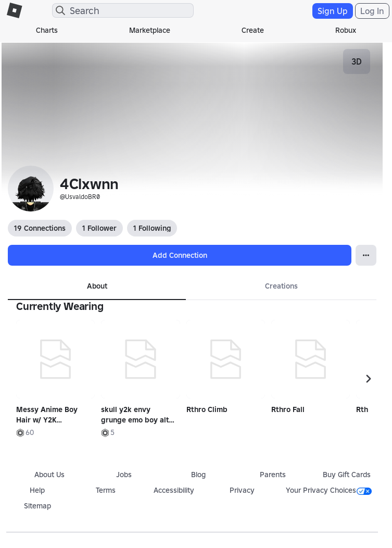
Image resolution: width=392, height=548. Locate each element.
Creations (281, 286)
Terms (106, 490)
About (97, 286)
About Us (49, 475)
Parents (273, 475)
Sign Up (333, 11)
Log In (372, 11)
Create (253, 30)
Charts (47, 30)
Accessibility (174, 490)
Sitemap (37, 506)
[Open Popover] (366, 255)
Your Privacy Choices (329, 490)
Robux (346, 30)
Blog (198, 475)
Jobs (124, 475)
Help (37, 490)
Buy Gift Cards (347, 475)
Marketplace (150, 30)
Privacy (242, 490)
